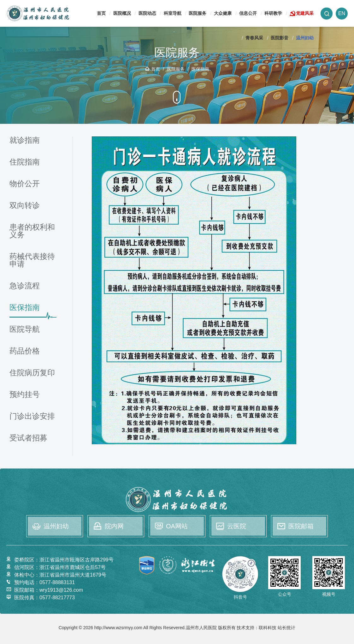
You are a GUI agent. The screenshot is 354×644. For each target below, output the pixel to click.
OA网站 (177, 526)
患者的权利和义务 (32, 231)
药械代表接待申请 (32, 260)
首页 (101, 13)
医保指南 (200, 69)
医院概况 (122, 13)
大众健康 (223, 13)
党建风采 (305, 13)
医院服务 (198, 13)
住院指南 (25, 162)
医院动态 (147, 13)
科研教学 (273, 13)
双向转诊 (25, 206)
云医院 (237, 526)
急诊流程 (25, 286)
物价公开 (25, 184)
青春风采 (254, 38)
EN (342, 13)
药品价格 (25, 351)
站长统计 (286, 631)
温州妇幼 (305, 38)
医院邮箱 (301, 526)
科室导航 (173, 13)
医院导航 (25, 329)
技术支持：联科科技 (257, 631)
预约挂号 (25, 395)
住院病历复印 (32, 373)
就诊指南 (25, 140)
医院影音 (280, 38)
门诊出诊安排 (32, 416)
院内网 (114, 526)
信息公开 (248, 13)
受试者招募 (28, 438)
